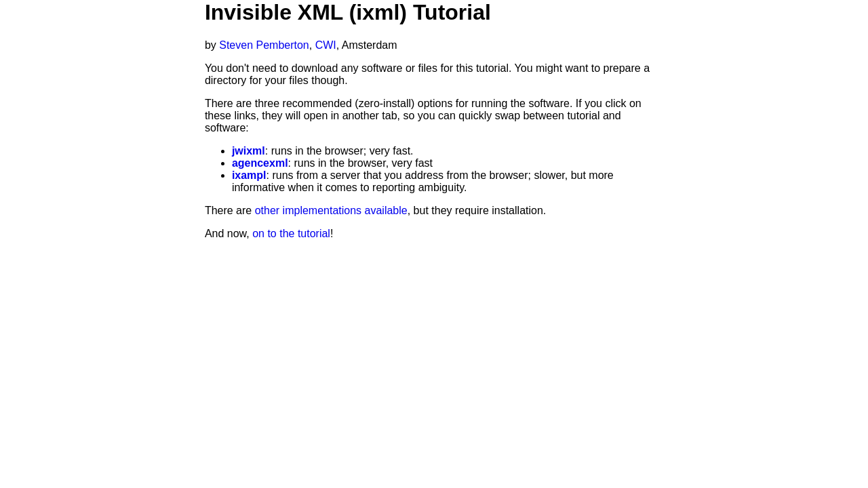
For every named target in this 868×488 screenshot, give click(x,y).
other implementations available (331, 210)
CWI (326, 45)
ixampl (249, 175)
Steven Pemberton (264, 45)
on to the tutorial (291, 233)
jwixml (249, 151)
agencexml (260, 163)
